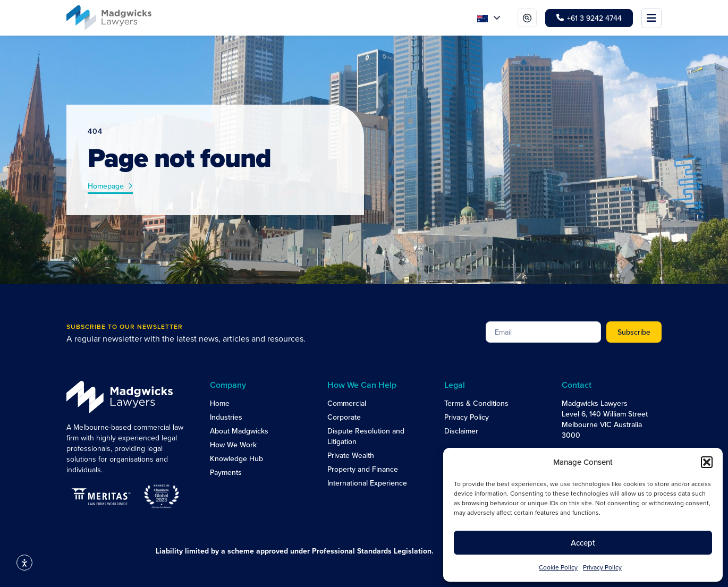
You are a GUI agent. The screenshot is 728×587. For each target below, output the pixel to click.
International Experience (367, 483)
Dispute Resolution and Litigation (366, 436)
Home (220, 403)
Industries (226, 417)
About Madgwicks (239, 431)
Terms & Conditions (476, 403)
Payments (226, 472)
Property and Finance (363, 469)
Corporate (344, 417)
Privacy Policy (602, 567)
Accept (583, 543)
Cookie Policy (558, 567)
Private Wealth (351, 455)
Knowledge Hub (236, 458)
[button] (707, 462)
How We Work (233, 445)
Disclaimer (461, 431)
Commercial (347, 403)
